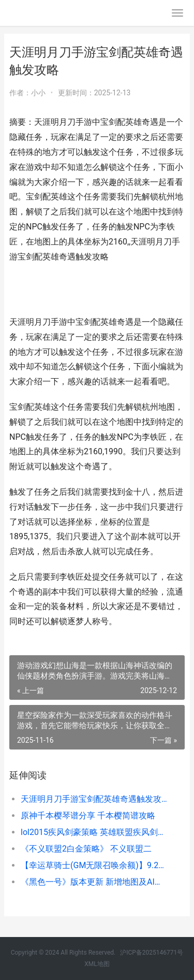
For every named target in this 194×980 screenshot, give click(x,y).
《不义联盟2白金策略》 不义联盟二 (86, 849)
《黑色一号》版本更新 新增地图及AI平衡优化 (94, 882)
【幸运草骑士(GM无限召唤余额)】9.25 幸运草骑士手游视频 (94, 865)
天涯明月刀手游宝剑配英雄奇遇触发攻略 (94, 799)
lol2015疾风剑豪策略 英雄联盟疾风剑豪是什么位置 (94, 832)
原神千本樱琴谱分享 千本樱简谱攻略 (88, 816)
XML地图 (97, 964)
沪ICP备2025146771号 (152, 953)
